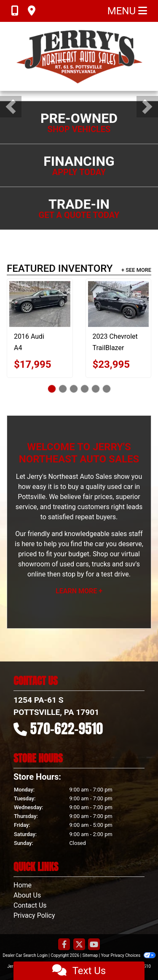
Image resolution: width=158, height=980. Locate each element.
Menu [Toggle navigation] (127, 11)
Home (23, 885)
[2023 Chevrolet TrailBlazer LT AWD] (119, 304)
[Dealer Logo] (79, 56)
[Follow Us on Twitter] (79, 945)
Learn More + (79, 591)
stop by (73, 574)
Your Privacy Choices (128, 955)
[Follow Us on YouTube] (94, 945)
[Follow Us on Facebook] (64, 945)
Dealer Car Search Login (25, 955)
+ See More (136, 270)
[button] (11, 107)
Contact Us (30, 905)
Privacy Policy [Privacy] (34, 915)
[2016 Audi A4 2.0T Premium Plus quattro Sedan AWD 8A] (40, 304)
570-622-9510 (67, 729)
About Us (27, 895)
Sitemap (90, 955)
